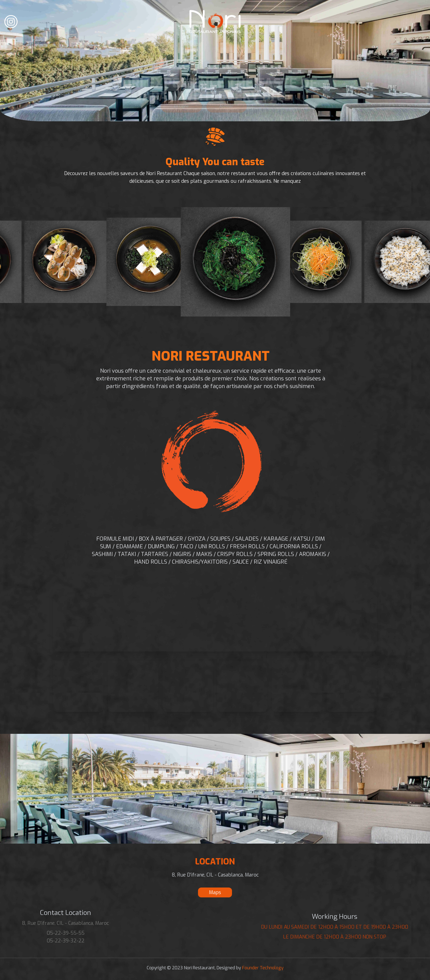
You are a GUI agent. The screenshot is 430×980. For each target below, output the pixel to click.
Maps (215, 892)
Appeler (225, 106)
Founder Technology (262, 968)
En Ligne (180, 106)
